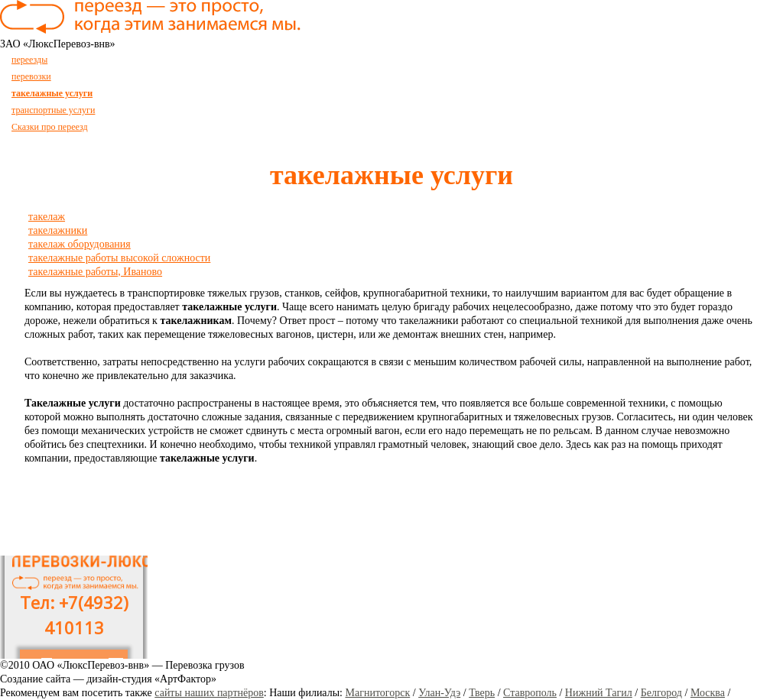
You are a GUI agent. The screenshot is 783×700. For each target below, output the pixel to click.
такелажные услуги (52, 93)
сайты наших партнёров (209, 693)
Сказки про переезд (50, 127)
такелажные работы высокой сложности (119, 258)
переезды (29, 60)
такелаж (47, 217)
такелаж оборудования (80, 244)
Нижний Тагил (599, 693)
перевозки (31, 76)
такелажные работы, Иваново (95, 272)
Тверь (482, 693)
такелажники (58, 230)
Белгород (661, 693)
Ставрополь (530, 693)
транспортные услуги (53, 110)
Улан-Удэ (439, 693)
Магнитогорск (378, 693)
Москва (708, 693)
